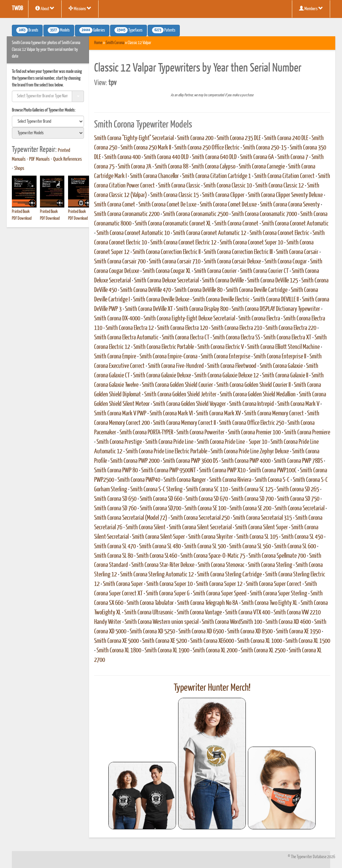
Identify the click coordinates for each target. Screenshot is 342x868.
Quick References (68, 159)
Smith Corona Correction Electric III (238, 252)
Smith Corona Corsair (297, 252)
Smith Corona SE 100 (205, 509)
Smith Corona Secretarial (300, 509)
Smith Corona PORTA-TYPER (146, 433)
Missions (80, 8)
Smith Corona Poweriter (200, 433)
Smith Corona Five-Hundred (176, 366)
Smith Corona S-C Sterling (156, 490)
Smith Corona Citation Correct (284, 176)
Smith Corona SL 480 (160, 547)
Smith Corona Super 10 (169, 584)
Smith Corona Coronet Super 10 (251, 243)
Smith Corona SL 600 (295, 547)
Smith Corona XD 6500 (201, 632)
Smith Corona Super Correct (274, 584)
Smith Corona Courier (215, 271)
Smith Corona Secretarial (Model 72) (131, 518)
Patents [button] (164, 30)
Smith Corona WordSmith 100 (232, 622)
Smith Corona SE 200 (250, 509)
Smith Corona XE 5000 (116, 641)
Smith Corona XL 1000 (260, 641)
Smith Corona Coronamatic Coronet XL (173, 224)
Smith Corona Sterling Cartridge (229, 575)
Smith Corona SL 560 (250, 547)
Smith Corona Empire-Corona (168, 357)
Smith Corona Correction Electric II (167, 252)
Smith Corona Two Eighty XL (269, 603)
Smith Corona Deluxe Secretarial (166, 281)
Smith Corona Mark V (298, 404)
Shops (19, 169)
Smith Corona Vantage (199, 613)
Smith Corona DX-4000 (117, 319)
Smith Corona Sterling (270, 565)
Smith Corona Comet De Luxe (167, 205)
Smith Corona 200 (195, 138)
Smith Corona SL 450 (302, 537)
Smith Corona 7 (293, 157)
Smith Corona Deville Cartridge (257, 290)
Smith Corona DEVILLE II (276, 300)
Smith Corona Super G (168, 594)
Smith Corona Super (123, 584)
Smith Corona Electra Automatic (126, 338)
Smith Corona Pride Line (169, 442)
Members (311, 8)
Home (98, 43)
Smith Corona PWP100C (273, 471)
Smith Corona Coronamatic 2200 (127, 214)
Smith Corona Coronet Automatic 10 (133, 233)
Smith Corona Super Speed (220, 594)
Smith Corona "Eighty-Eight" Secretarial (134, 138)
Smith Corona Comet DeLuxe (228, 205)
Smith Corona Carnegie (262, 167)
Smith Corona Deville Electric (221, 300)
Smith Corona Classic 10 (228, 186)
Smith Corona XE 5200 (165, 641)
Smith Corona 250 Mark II (146, 148)
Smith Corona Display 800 (202, 309)
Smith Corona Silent (146, 528)
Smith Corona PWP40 (139, 480)
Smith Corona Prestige (119, 442)
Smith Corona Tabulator (150, 603)
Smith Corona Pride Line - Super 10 (232, 442)
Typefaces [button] (129, 30)
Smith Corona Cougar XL (167, 271)
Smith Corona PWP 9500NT (168, 471)
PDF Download (22, 219)
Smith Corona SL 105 (257, 537)
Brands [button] (27, 30)
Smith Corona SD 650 (115, 499)
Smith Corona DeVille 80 (198, 290)
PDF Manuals (39, 159)
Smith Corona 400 (122, 157)
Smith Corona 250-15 (265, 148)
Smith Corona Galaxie (281, 366)
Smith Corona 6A (257, 157)
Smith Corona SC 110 (207, 490)
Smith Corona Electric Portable (164, 347)
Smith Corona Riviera (230, 480)
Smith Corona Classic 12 (280, 186)
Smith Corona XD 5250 (152, 632)
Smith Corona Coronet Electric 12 (183, 243)
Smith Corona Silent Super (261, 528)
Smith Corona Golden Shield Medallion (258, 395)
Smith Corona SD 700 (252, 499)
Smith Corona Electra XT (287, 338)
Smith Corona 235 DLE (239, 138)
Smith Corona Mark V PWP (120, 414)
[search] (48, 121)
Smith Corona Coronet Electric (279, 233)
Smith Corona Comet (115, 205)
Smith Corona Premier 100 (254, 433)
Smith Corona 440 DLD (166, 157)
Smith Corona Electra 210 (237, 328)
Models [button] (59, 30)
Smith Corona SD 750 (298, 499)
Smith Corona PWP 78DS (298, 461)
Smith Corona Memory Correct (274, 414)
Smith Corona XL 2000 (215, 651)
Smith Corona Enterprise (226, 357)
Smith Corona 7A (135, 167)
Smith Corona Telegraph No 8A (208, 603)
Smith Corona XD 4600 (288, 622)
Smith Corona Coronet (236, 224)
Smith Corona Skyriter (211, 537)
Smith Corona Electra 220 (291, 328)
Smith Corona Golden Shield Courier (177, 385)
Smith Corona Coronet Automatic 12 (210, 233)
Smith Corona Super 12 (219, 584)
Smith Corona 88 (172, 167)
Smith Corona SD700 (161, 509)
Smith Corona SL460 (157, 556)
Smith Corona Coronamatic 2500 (196, 214)
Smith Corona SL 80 (114, 556)
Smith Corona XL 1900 (167, 651)
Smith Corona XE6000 (212, 641)
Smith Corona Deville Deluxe (161, 300)
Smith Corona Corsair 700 (120, 262)
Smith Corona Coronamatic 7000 (264, 214)
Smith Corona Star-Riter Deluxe (163, 565)
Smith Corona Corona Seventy (290, 205)
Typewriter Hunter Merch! (212, 688)
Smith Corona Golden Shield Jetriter (180, 395)
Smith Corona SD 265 (298, 490)
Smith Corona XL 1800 (119, 651)
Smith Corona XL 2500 (263, 651)
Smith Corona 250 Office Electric (207, 148)
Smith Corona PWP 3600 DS (190, 461)
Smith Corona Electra (259, 319)
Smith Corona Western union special (162, 622)
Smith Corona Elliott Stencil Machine (283, 347)
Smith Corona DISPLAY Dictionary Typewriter (276, 309)
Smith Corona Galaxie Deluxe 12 (227, 376)
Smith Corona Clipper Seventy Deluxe (285, 195)
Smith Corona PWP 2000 (135, 461)
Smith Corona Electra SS (236, 338)
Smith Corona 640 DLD (214, 157)
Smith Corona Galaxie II (285, 376)
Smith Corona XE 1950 (298, 632)
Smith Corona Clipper (223, 195)
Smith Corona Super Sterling (279, 594)
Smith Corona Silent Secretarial (200, 528)
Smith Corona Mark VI (171, 414)
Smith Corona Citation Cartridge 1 (217, 176)
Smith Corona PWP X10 (222, 471)
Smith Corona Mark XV (218, 414)
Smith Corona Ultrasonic (149, 613)
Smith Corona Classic (179, 186)
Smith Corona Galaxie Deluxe (162, 376)
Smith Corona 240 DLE (286, 138)
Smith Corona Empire (115, 357)
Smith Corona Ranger (185, 480)
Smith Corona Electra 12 (130, 328)
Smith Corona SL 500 (205, 547)
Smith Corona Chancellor (154, 176)
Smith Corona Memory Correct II (184, 423)
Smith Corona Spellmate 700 (277, 556)
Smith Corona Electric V (221, 347)
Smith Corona (115, 43)
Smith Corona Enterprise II (280, 357)
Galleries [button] (92, 30)
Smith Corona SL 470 (115, 547)
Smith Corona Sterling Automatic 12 (157, 575)
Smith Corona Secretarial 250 (200, 518)
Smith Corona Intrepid (252, 404)
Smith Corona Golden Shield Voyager (189, 404)
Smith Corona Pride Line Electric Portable (166, 452)
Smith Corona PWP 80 (116, 471)
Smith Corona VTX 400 (248, 613)
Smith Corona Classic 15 (175, 195)
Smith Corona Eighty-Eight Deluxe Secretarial (189, 319)
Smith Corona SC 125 (252, 490)
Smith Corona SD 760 (115, 509)
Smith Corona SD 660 (161, 499)
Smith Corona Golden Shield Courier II (253, 385)
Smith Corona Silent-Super (158, 537)
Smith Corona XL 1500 (308, 641)
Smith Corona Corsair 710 (175, 262)
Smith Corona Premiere (307, 433)
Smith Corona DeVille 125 (273, 281)
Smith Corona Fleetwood (232, 366)
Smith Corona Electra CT (186, 338)
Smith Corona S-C (272, 480)
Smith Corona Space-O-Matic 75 (213, 556)
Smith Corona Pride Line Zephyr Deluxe (250, 452)
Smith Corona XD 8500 (250, 632)
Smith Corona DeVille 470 (146, 290)
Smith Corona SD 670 (207, 499)
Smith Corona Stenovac (221, 565)
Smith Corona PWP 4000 (246, 461)
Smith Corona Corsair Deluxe (232, 262)
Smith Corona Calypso (213, 167)
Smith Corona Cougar (286, 262)
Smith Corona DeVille (223, 281)
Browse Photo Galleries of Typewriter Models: (44, 110)
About (45, 8)
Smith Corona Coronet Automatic (295, 224)
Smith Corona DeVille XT (149, 309)
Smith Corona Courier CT (264, 271)
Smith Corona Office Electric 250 (252, 423)
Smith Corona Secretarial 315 (262, 518)
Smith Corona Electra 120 (183, 328)
